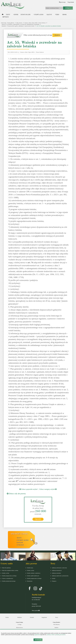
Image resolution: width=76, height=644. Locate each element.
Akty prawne (19, 23)
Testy (8, 15)
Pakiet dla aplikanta (6, 568)
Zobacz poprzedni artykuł (28, 489)
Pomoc (7, 617)
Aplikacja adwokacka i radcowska (59, 568)
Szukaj (68, 8)
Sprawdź (38, 519)
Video (57, 15)
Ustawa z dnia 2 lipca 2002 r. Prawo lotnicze (35, 23)
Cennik (16, 15)
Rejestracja (62, 2)
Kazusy (49, 15)
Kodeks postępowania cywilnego (9, 576)
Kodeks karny (30, 568)
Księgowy (54, 581)
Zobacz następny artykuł (48, 489)
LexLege (20, 545)
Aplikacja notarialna (56, 573)
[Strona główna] (3, 15)
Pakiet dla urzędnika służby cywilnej (10, 570)
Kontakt (32, 617)
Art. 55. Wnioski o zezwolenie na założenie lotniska (49, 26)
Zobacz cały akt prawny (16, 494)
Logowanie (71, 2)
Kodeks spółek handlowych (33, 576)
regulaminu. (37, 635)
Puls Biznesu (57, 624)
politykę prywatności (61, 635)
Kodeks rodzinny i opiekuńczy (34, 573)
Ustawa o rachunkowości (8, 578)
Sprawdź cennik (19, 534)
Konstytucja (30, 581)
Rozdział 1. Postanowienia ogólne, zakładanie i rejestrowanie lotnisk (18, 26)
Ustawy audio (39, 15)
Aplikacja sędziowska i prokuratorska (60, 576)
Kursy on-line (26, 15)
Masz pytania (36, 610)
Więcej (6, 17)
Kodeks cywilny (6, 573)
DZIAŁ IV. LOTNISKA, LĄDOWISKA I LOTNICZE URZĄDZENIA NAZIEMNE (21, 24)
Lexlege (20, 624)
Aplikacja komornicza (57, 570)
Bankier (57, 628)
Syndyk (54, 578)
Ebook (64, 15)
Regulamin (44, 617)
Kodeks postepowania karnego (9, 581)
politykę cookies (51, 635)
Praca (57, 617)
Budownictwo (19, 628)
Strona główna (11, 23)
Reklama (20, 617)
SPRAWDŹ (57, 35)
